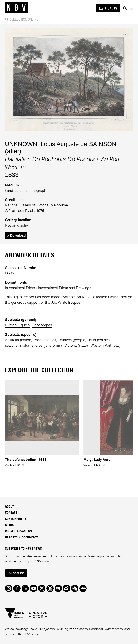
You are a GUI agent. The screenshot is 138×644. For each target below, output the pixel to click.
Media (9, 525)
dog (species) (46, 340)
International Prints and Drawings (65, 288)
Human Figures (17, 325)
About (9, 507)
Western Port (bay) (106, 346)
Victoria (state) (76, 346)
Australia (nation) (19, 340)
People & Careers (18, 531)
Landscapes (42, 325)
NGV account (44, 562)
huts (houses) (100, 340)
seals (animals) (17, 346)
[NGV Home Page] (16, 8)
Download (16, 236)
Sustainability (16, 519)
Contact (11, 513)
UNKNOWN (21, 144)
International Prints (20, 288)
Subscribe (16, 573)
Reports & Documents (22, 538)
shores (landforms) (47, 346)
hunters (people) (73, 340)
